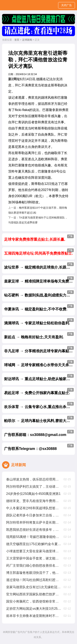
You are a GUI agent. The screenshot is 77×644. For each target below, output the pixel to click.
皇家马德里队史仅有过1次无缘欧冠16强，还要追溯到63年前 (34, 587)
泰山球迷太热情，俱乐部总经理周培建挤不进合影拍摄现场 (34, 479)
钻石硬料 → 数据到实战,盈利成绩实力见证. (39, 294)
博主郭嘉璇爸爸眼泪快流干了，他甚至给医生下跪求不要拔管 (34, 573)
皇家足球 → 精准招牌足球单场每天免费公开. (40, 280)
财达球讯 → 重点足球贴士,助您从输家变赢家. (40, 377)
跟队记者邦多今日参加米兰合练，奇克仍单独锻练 (34, 515)
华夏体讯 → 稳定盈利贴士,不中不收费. (39, 308)
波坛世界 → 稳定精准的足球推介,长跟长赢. (39, 266)
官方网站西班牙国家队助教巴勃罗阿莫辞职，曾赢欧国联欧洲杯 (34, 594)
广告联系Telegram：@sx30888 (39, 447)
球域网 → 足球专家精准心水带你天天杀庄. (39, 364)
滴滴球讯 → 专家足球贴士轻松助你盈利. (39, 322)
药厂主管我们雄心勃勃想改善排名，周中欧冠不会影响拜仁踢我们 (34, 566)
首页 (17, 40)
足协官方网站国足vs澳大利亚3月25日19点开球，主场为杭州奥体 (34, 609)
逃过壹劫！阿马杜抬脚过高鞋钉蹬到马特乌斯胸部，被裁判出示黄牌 (34, 580)
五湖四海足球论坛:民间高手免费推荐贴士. (39, 252)
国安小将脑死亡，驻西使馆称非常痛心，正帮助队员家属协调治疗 (34, 601)
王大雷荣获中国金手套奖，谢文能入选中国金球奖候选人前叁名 (34, 558)
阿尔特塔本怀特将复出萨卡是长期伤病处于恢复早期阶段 (34, 522)
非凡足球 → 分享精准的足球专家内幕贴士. (39, 350)
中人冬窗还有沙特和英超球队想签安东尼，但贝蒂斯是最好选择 (34, 508)
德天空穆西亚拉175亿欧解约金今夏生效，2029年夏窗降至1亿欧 (34, 544)
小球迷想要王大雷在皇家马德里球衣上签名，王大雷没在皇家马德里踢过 (34, 551)
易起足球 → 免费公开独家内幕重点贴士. (39, 391)
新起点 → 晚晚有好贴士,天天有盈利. (39, 336)
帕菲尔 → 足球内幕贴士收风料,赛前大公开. (39, 419)
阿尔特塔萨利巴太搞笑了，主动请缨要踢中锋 (34, 487)
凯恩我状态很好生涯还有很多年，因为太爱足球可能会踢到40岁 (34, 530)
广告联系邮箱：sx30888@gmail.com (39, 433)
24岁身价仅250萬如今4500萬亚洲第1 (33, 494)
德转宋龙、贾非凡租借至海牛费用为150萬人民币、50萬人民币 (34, 501)
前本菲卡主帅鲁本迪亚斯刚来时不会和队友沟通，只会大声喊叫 (34, 616)
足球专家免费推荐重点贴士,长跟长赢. (39, 238)
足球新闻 (27, 40)
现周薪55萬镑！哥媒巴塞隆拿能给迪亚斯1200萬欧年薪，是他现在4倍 (34, 537)
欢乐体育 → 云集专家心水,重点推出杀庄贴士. (40, 405)
